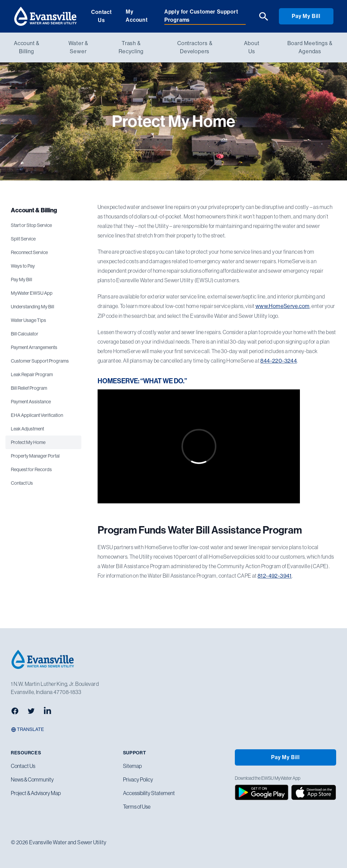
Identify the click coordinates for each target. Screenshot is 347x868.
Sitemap (132, 766)
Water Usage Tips (28, 320)
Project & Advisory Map (36, 793)
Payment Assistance (31, 402)
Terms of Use (137, 807)
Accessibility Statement (149, 793)
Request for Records (31, 469)
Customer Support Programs (40, 361)
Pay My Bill (306, 16)
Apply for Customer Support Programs (201, 16)
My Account (137, 16)
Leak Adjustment (27, 429)
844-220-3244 (279, 361)
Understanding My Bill (33, 307)
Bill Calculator (25, 334)
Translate (27, 729)
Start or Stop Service (31, 225)
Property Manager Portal (35, 456)
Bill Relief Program (29, 388)
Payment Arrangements (34, 347)
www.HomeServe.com (283, 306)
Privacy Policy (138, 779)
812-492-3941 (275, 576)
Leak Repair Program (32, 374)
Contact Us (101, 16)
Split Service (23, 239)
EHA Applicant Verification (37, 415)
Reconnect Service (29, 252)
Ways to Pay (23, 266)
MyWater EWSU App (32, 293)
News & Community (32, 779)
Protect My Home (28, 442)
